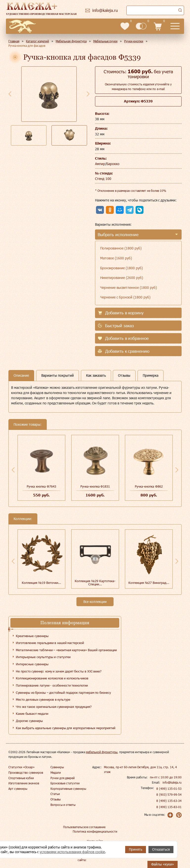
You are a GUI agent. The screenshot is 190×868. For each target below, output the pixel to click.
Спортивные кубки (21, 778)
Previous (10, 94)
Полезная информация (65, 623)
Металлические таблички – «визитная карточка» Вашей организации (66, 650)
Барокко (113, 164)
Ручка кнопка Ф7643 (41, 486)
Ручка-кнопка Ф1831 (95, 486)
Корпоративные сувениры (68, 789)
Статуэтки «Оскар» (22, 767)
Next (88, 94)
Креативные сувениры (32, 636)
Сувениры (57, 767)
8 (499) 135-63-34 (169, 801)
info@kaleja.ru (172, 782)
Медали (56, 772)
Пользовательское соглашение (84, 827)
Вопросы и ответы (63, 805)
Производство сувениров (26, 772)
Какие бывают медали (32, 714)
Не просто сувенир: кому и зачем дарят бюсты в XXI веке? (59, 671)
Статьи (55, 794)
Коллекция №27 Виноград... (149, 583)
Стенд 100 (103, 179)
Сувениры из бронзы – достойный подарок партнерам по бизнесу (63, 693)
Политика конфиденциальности (95, 831)
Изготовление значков (24, 783)
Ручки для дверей (63, 778)
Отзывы (56, 799)
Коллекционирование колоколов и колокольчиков (52, 678)
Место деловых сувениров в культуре (43, 699)
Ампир (100, 164)
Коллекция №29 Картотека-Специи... (95, 583)
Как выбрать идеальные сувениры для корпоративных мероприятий (66, 728)
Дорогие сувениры (29, 721)
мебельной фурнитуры (102, 752)
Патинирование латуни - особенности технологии (52, 685)
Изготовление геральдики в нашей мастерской (50, 643)
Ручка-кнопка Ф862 (149, 486)
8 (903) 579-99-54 (169, 794)
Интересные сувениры (32, 664)
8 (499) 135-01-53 (169, 789)
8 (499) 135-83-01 (169, 807)
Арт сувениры (18, 789)
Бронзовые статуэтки (65, 783)
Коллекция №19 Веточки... (41, 583)
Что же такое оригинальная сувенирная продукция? (54, 707)
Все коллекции (95, 602)
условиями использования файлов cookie (72, 852)
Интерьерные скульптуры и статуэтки (43, 657)
